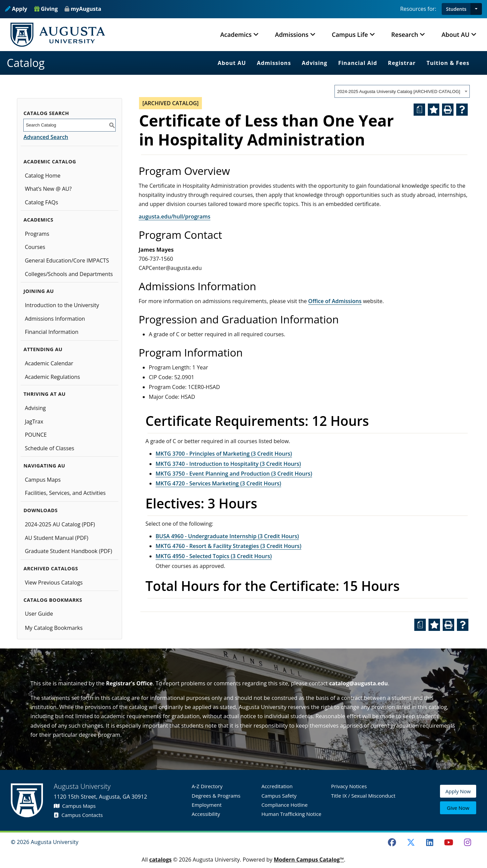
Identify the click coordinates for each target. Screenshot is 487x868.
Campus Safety (279, 796)
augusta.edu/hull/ (162, 216)
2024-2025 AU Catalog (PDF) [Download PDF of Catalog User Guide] (60, 524)
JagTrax (34, 421)
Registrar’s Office (129, 683)
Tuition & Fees (448, 63)
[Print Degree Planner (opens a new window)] (419, 110)
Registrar (402, 63)
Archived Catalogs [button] (51, 568)
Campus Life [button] (350, 35)
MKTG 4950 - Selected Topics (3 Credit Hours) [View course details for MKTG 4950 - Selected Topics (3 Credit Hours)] (214, 556)
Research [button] (405, 35)
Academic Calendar (49, 363)
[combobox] (402, 91)
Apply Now (458, 792)
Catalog (26, 63)
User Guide (39, 614)
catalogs (160, 860)
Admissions (274, 63)
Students (456, 9)
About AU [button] (455, 35)
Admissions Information (55, 319)
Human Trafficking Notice (291, 814)
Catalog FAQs (41, 202)
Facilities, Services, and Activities (65, 493)
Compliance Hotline (285, 805)
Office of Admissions (335, 301)
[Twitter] (411, 842)
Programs (37, 234)
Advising (315, 63)
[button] (476, 9)
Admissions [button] (292, 35)
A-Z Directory (207, 786)
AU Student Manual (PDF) (56, 538)
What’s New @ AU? (48, 189)
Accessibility (206, 814)
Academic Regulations (52, 377)
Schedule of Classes (49, 448)
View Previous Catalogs (54, 583)
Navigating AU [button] (44, 466)
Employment (207, 805)
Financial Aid (358, 63)
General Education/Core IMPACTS (67, 260)
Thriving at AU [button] (44, 394)
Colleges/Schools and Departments (69, 274)
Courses (35, 247)
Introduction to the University (62, 305)
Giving (46, 9)
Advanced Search (46, 137)
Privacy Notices (349, 786)
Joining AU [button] (39, 291)
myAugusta (86, 9)
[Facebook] (392, 842)
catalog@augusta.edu (358, 683)
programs (198, 216)
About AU (232, 63)
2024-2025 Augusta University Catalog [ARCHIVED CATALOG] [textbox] (399, 92)
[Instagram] (467, 842)
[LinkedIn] (430, 842)
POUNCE (36, 435)
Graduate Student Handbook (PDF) (68, 551)
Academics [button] (236, 35)
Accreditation (277, 786)
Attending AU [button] (43, 349)
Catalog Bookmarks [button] (53, 600)
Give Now (458, 808)
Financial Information (51, 332)
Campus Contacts (78, 815)
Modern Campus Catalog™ (309, 860)
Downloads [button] (40, 510)
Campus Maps (43, 480)
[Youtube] (449, 842)
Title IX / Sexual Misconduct (363, 796)
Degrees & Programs (216, 796)
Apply (16, 9)
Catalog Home (42, 176)
